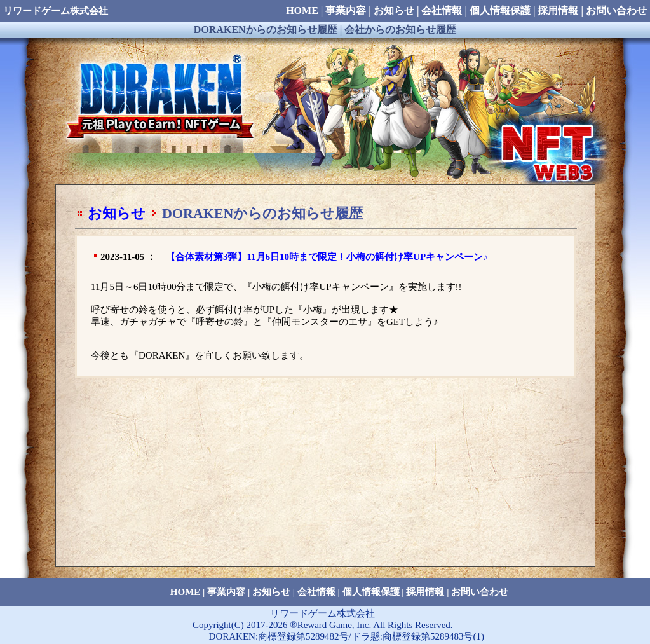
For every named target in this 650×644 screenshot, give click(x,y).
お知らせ (117, 213)
